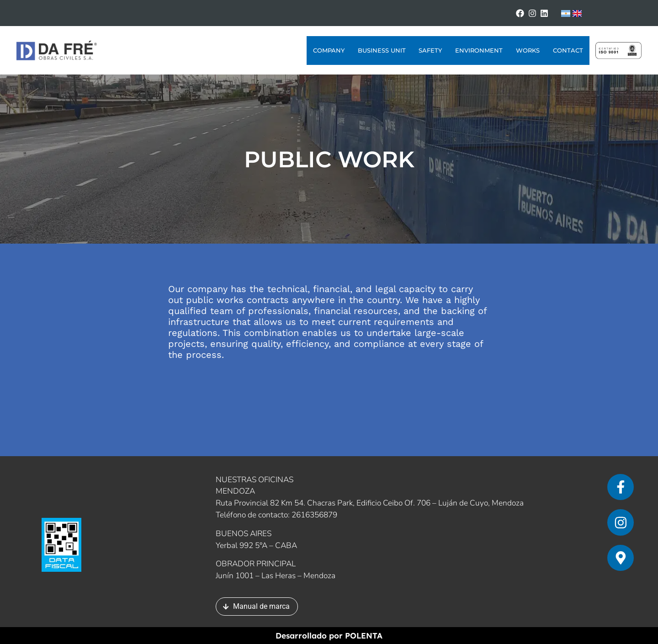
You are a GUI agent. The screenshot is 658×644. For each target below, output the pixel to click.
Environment (479, 50)
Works (528, 50)
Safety (430, 50)
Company (329, 50)
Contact (568, 50)
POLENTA (364, 636)
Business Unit (382, 50)
